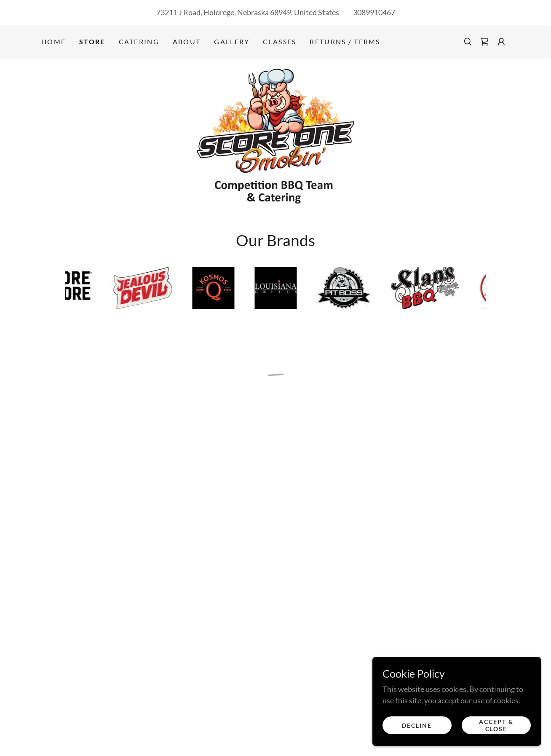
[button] (484, 42)
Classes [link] (280, 42)
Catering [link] (139, 42)
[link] (275, 135)
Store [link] (92, 42)
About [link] (187, 42)
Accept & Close (496, 725)
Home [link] (53, 42)
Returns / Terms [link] (345, 42)
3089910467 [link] (374, 12)
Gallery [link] (232, 42)
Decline (417, 725)
